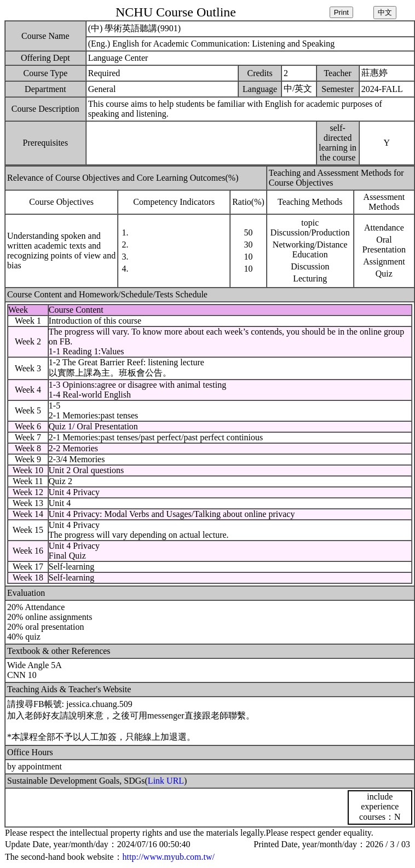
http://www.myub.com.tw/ (169, 857)
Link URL (166, 781)
